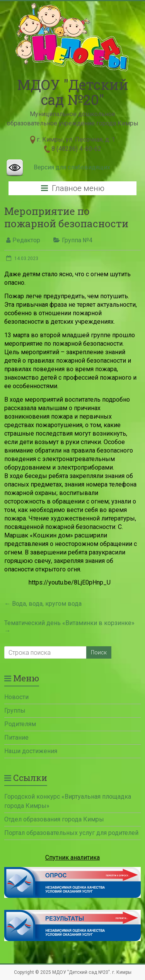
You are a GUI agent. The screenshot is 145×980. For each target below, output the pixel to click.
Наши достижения (31, 751)
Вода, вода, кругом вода (43, 604)
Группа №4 (77, 240)
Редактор (26, 240)
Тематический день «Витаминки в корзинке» (69, 627)
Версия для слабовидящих (72, 167)
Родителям (20, 724)
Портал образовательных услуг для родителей (71, 833)
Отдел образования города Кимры (54, 819)
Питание (16, 738)
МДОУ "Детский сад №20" (73, 92)
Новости (16, 697)
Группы (15, 710)
